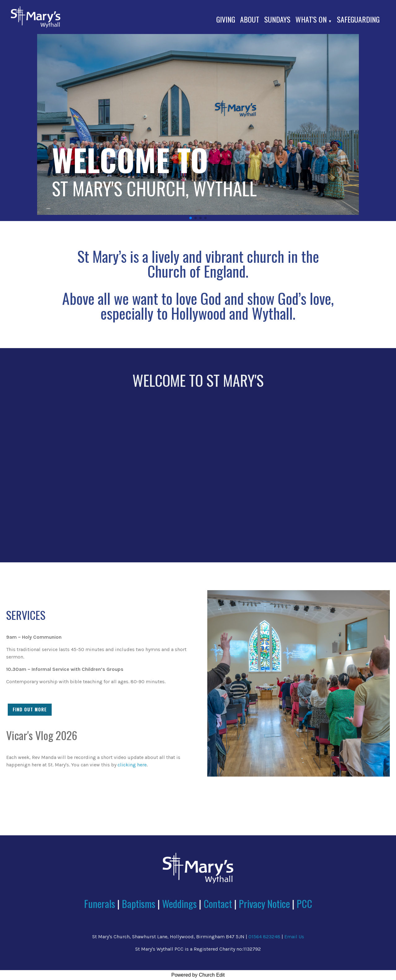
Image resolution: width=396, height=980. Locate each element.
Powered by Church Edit (198, 975)
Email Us (294, 937)
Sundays (277, 19)
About (250, 19)
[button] (191, 218)
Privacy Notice (264, 903)
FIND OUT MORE (30, 709)
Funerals (100, 903)
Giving (226, 19)
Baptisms (139, 903)
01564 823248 (264, 937)
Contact (219, 903)
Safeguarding (358, 19)
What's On (311, 19)
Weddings (179, 903)
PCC (304, 903)
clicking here (132, 765)
